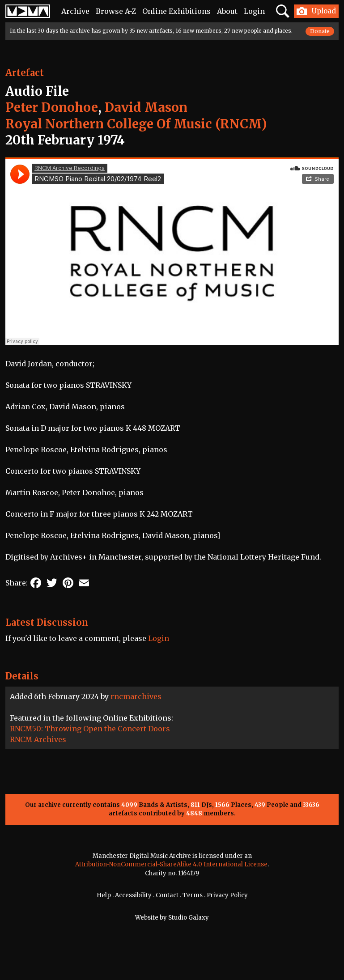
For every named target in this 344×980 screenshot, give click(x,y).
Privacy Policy (227, 895)
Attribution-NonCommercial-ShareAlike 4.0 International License (171, 864)
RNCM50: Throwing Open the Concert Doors (90, 729)
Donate (320, 31)
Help (104, 895)
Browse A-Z (116, 11)
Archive (75, 11)
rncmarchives (136, 696)
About (227, 11)
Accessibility (133, 895)
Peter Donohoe (52, 107)
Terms (193, 895)
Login (254, 11)
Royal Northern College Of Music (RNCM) (136, 124)
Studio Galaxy (189, 918)
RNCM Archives (38, 739)
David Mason (146, 107)
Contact (167, 895)
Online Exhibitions (176, 11)
